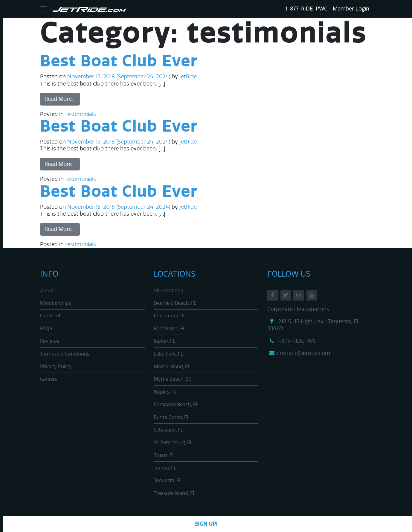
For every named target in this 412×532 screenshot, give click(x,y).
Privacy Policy (56, 366)
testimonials (81, 114)
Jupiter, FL (165, 341)
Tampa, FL (165, 468)
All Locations (168, 291)
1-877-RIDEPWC (292, 341)
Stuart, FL (164, 455)
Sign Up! (206, 524)
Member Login (351, 9)
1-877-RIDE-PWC (306, 9)
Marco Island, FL (172, 366)
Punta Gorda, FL (172, 417)
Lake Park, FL (168, 354)
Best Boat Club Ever (119, 61)
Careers (49, 379)
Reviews (50, 341)
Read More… (60, 99)
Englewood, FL (170, 316)
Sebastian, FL (168, 430)
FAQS (46, 329)
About (47, 291)
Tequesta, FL (168, 480)
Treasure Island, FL (175, 493)
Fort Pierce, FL (170, 329)
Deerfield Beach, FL (175, 303)
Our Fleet (50, 316)
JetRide (187, 77)
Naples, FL (165, 392)
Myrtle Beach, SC (173, 379)
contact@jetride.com (299, 353)
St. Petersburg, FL (173, 442)
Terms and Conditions (65, 354)
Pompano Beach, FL (176, 404)
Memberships (56, 303)
